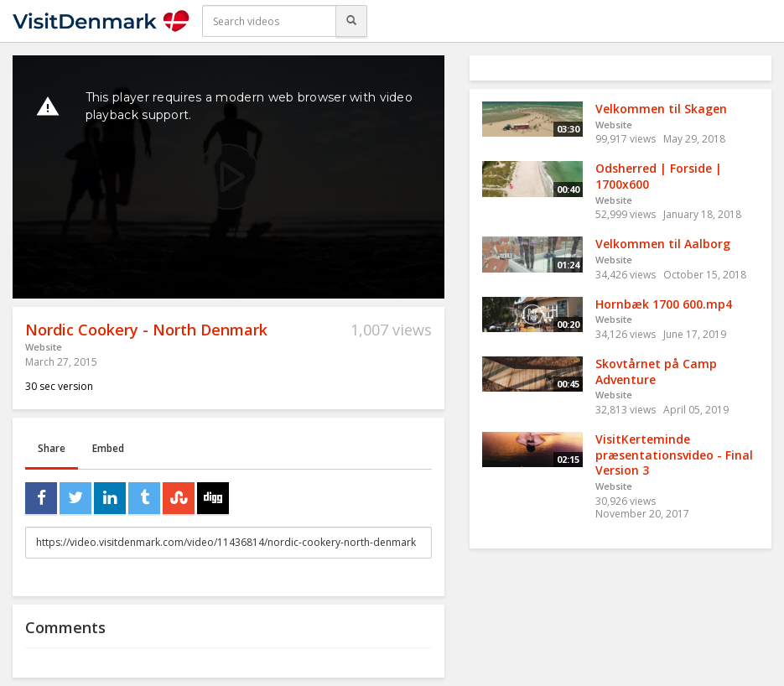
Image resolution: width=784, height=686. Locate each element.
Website (44, 347)
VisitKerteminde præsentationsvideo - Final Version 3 (674, 455)
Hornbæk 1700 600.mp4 (664, 304)
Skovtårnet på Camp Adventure (656, 372)
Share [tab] (52, 448)
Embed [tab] (108, 448)
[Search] (351, 21)
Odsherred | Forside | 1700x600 (659, 176)
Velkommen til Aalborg (663, 244)
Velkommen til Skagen (661, 109)
